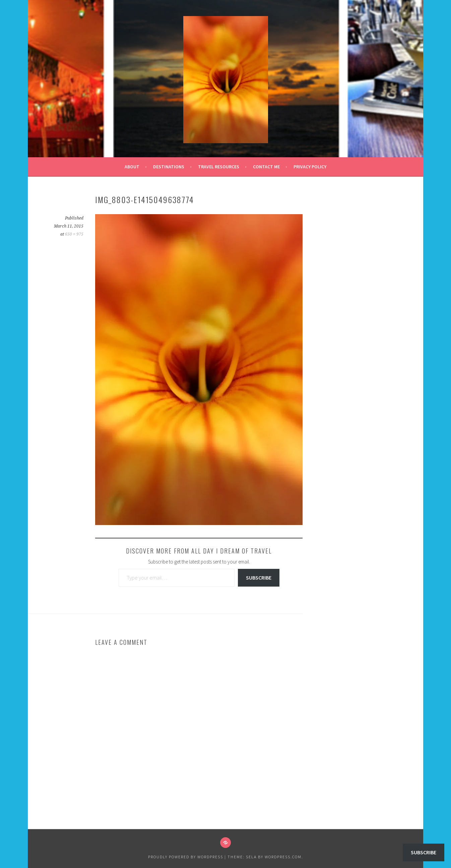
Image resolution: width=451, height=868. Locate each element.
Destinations (169, 167)
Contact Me (266, 167)
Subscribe (259, 578)
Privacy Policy (310, 167)
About (132, 167)
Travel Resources (219, 167)
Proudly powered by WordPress (186, 857)
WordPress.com (283, 857)
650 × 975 (74, 234)
